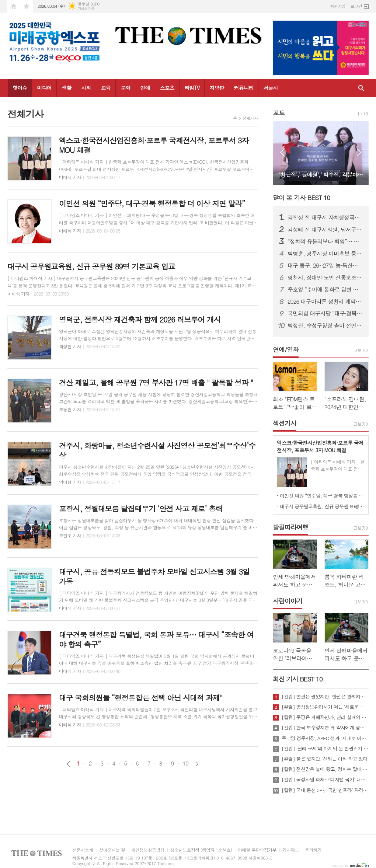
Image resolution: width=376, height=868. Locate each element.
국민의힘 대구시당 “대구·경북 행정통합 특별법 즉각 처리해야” (325, 313)
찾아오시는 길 (112, 850)
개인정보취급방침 (147, 850)
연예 (145, 88)
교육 (106, 88)
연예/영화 (286, 349)
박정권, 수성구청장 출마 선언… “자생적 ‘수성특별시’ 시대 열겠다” (325, 325)
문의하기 (313, 850)
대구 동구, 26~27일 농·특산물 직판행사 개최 (325, 265)
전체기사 (250, 118)
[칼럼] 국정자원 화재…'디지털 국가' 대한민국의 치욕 (325, 780)
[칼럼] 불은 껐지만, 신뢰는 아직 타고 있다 (324, 759)
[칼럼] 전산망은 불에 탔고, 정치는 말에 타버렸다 (325, 769)
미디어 (44, 88)
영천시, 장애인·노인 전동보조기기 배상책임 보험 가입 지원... (325, 278)
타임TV (192, 88)
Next (359, 152)
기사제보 (291, 850)
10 (186, 763)
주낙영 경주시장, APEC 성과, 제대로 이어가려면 (325, 738)
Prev (282, 152)
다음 (197, 764)
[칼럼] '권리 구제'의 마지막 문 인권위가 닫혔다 (325, 749)
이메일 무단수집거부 (257, 850)
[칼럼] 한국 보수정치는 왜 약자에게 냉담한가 (325, 728)
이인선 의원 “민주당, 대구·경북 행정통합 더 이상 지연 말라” (322, 496)
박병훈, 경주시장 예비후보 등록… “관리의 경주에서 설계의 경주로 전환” (325, 254)
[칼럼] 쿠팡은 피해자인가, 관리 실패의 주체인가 (325, 717)
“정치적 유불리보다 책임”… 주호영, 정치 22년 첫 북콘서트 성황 (325, 241)
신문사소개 (83, 850)
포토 (279, 113)
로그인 (356, 6)
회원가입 (338, 6)
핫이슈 (20, 88)
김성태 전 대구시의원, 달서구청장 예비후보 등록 (325, 230)
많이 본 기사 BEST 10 (301, 198)
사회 (86, 88)
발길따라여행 (290, 527)
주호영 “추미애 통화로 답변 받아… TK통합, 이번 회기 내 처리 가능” (325, 289)
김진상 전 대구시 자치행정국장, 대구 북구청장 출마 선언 (325, 217)
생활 (66, 88)
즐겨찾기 (27, 6)
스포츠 (167, 88)
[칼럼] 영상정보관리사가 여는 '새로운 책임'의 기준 (325, 707)
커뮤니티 (244, 88)
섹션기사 (285, 423)
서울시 (270, 88)
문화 (125, 88)
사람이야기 (288, 601)
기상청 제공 (86, 9)
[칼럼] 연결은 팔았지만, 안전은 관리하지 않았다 (325, 697)
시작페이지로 (14, 6)
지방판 (217, 88)
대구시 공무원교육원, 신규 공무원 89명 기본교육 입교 (322, 506)
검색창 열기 (361, 88)
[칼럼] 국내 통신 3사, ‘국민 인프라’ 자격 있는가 (325, 790)
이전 (68, 764)
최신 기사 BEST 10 (298, 679)
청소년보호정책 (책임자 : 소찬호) (201, 850)
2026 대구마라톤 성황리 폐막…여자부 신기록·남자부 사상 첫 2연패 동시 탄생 (325, 301)
